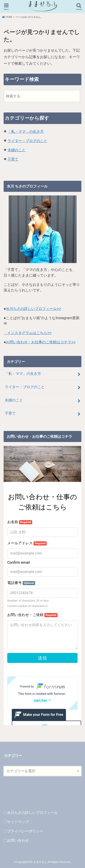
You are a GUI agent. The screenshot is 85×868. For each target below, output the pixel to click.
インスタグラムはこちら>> (28, 333)
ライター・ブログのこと (27, 141)
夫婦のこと (17, 150)
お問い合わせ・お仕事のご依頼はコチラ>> (41, 342)
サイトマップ (18, 822)
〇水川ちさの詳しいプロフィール (31, 813)
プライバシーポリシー (25, 831)
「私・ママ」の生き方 (26, 131)
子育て (13, 159)
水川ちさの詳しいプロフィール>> (33, 309)
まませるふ (40, 862)
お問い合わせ (18, 840)
